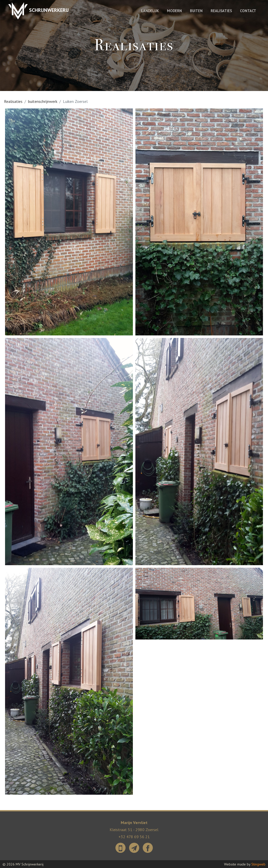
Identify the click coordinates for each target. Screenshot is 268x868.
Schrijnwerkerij (38, 11)
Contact (248, 11)
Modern (174, 11)
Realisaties (221, 11)
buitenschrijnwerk (43, 101)
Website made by (245, 864)
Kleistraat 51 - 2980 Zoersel (134, 830)
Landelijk (150, 11)
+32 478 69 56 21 (134, 836)
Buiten (196, 11)
